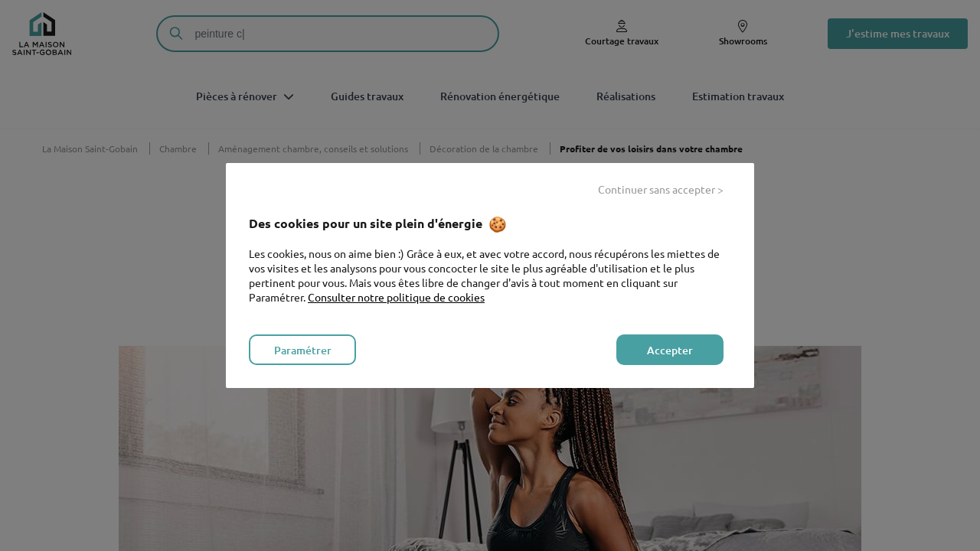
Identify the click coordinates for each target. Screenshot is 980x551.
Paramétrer (303, 350)
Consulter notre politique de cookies (396, 297)
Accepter (670, 350)
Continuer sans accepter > (661, 189)
